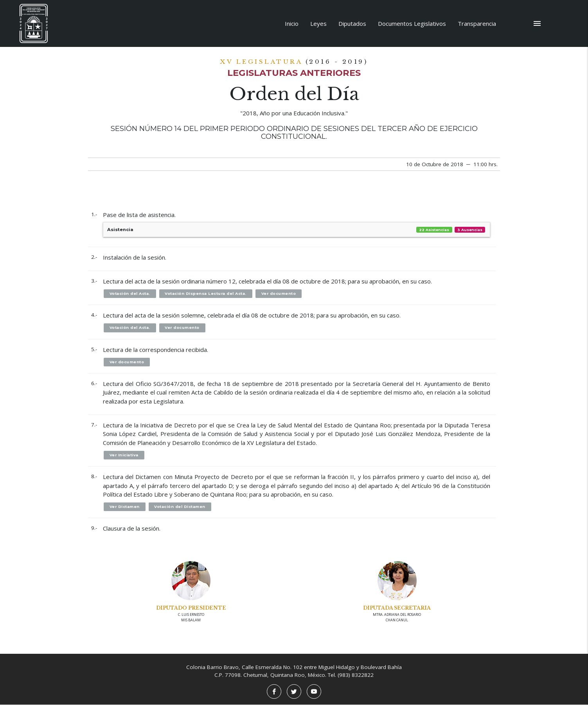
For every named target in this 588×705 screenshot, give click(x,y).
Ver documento (280, 293)
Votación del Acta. (130, 293)
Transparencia (477, 23)
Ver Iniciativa (124, 455)
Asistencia (297, 230)
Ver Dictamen (125, 507)
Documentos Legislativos (412, 23)
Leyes (318, 23)
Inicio (292, 23)
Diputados (352, 23)
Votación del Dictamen (181, 507)
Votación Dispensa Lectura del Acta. (206, 293)
